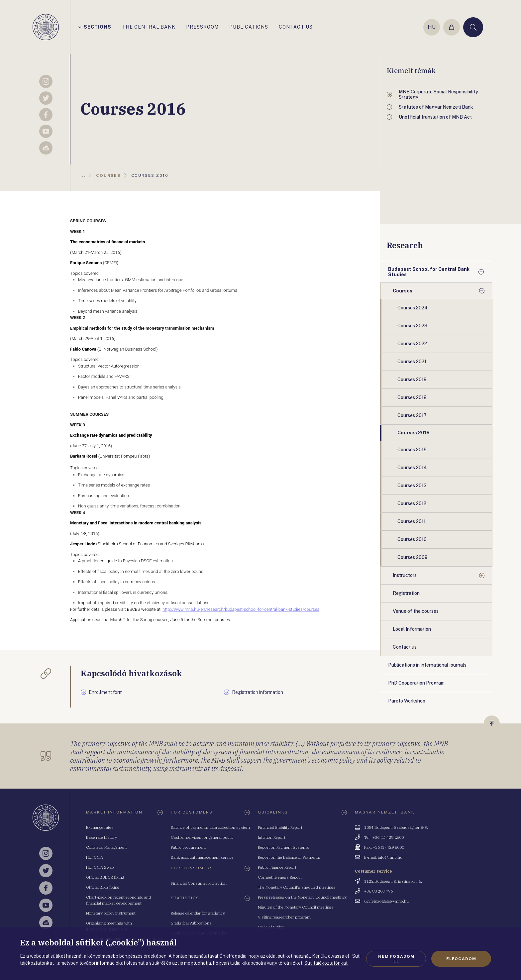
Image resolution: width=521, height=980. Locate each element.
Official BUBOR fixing (105, 877)
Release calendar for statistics (198, 913)
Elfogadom (461, 959)
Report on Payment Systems (283, 847)
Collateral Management (106, 847)
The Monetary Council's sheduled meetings (297, 887)
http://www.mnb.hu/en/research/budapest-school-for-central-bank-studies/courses (241, 609)
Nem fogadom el (396, 959)
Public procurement (188, 847)
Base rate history (102, 837)
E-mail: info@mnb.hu (383, 857)
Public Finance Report (277, 867)
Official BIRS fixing (103, 887)
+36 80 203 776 (378, 891)
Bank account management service (202, 857)
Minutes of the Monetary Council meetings (296, 907)
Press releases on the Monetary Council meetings (302, 897)
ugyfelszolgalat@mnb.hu (386, 901)
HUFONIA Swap (100, 867)
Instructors (405, 575)
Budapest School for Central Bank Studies (429, 272)
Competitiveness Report (280, 877)
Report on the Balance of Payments (289, 857)
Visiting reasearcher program (284, 917)
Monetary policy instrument (111, 913)
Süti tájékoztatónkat (326, 963)
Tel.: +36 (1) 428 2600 (384, 837)
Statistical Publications (191, 923)
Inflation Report (272, 837)
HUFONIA (95, 857)
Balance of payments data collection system (210, 827)
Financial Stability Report (280, 827)
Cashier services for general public (202, 837)
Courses (403, 291)
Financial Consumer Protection (199, 883)
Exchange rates (100, 827)
